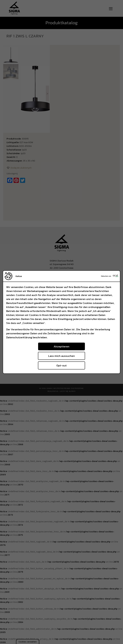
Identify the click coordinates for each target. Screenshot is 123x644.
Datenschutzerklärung (19, 337)
